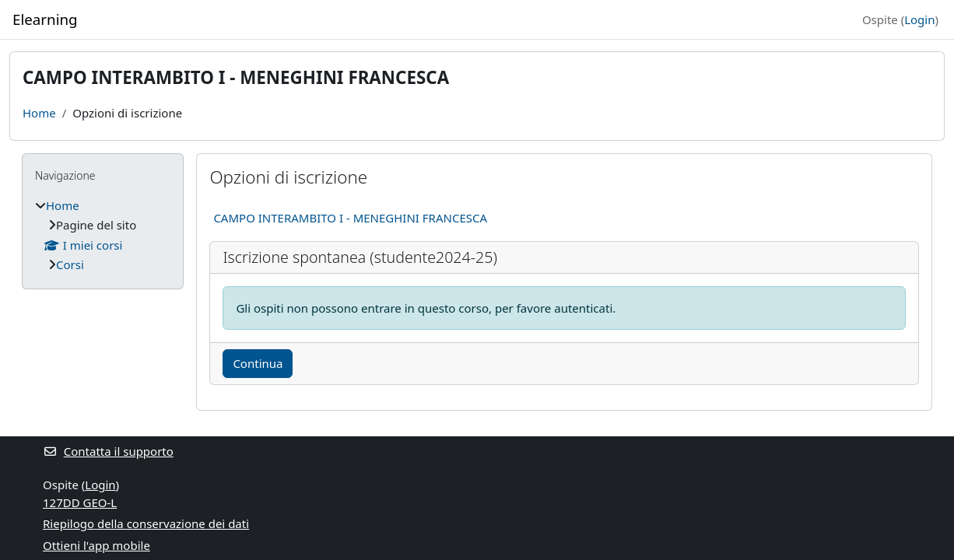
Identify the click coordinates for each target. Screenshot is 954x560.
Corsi (70, 264)
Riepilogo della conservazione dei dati (146, 523)
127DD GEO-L (80, 502)
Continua (258, 363)
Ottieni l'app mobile (96, 545)
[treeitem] (103, 235)
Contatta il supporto (108, 451)
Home (39, 113)
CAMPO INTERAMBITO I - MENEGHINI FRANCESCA (350, 218)
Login (919, 19)
